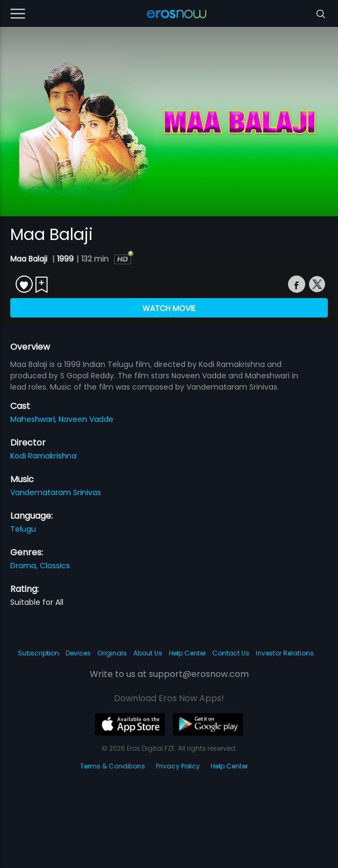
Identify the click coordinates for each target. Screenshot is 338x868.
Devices (78, 653)
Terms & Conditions (113, 766)
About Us (148, 653)
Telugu (23, 529)
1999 (65, 259)
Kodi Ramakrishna (43, 456)
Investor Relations (285, 653)
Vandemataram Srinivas (56, 492)
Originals (112, 653)
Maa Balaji (30, 259)
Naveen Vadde (86, 419)
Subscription (38, 653)
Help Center (187, 653)
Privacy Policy (178, 766)
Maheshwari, (34, 419)
